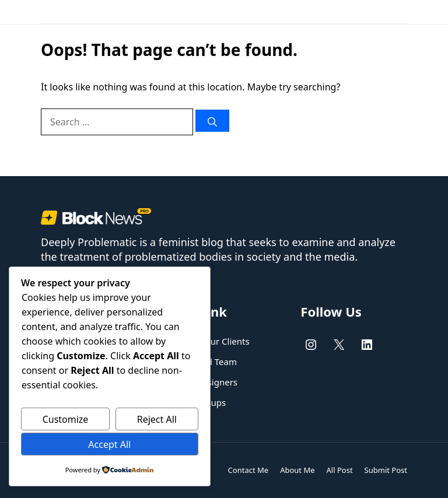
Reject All (157, 419)
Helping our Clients (210, 341)
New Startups (199, 402)
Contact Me (249, 470)
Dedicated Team (204, 362)
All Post (340, 470)
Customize (66, 419)
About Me (297, 470)
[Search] (212, 121)
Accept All (109, 444)
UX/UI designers (204, 382)
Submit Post (386, 470)
